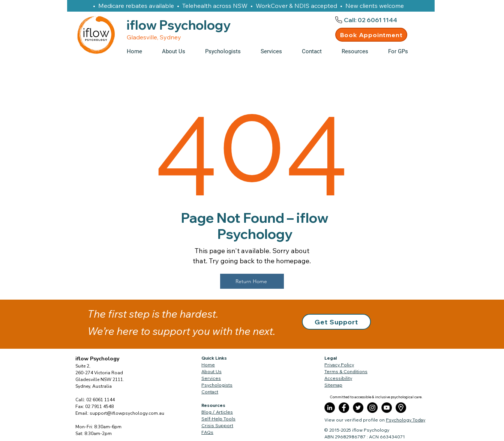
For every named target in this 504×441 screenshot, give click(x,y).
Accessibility (338, 378)
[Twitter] (358, 408)
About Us (211, 371)
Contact (210, 392)
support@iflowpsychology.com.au (127, 413)
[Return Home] (252, 281)
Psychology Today (406, 420)
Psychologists (217, 385)
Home (208, 365)
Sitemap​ (333, 385)
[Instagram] (372, 408)
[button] (359, 51)
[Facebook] (344, 408)
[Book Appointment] (371, 35)
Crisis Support (217, 425)
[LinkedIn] (330, 408)
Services (211, 378)
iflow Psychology (97, 359)
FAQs (207, 432)
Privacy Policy (339, 365)
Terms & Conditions (346, 371)
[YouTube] (387, 408)
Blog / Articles (217, 412)
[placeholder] (401, 408)
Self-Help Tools (218, 419)
